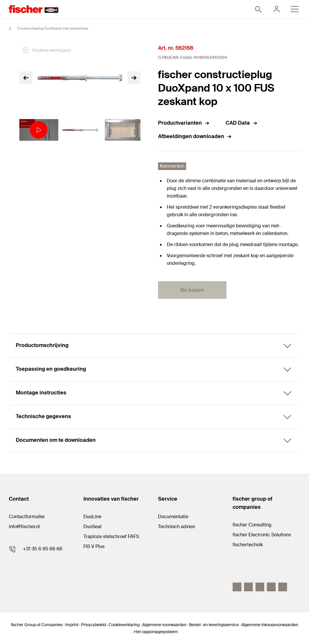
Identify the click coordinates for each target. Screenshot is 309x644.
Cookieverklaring (124, 625)
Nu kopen (192, 290)
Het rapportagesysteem (156, 632)
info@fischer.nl (24, 527)
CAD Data (242, 123)
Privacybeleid (93, 625)
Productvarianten (184, 123)
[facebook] (237, 587)
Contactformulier (27, 517)
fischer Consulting (252, 525)
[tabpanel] (37, 130)
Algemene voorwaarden (164, 625)
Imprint (72, 625)
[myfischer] (277, 9)
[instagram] (283, 587)
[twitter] (271, 587)
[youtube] (248, 587)
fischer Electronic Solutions (262, 535)
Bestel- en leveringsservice (214, 625)
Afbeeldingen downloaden (195, 136)
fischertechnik (248, 545)
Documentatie (173, 517)
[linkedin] (260, 587)
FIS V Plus (94, 546)
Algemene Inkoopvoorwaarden (270, 625)
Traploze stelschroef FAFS (111, 536)
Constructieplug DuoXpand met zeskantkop (46, 29)
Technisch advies (176, 527)
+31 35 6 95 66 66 (43, 549)
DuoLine (92, 517)
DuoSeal (92, 527)
